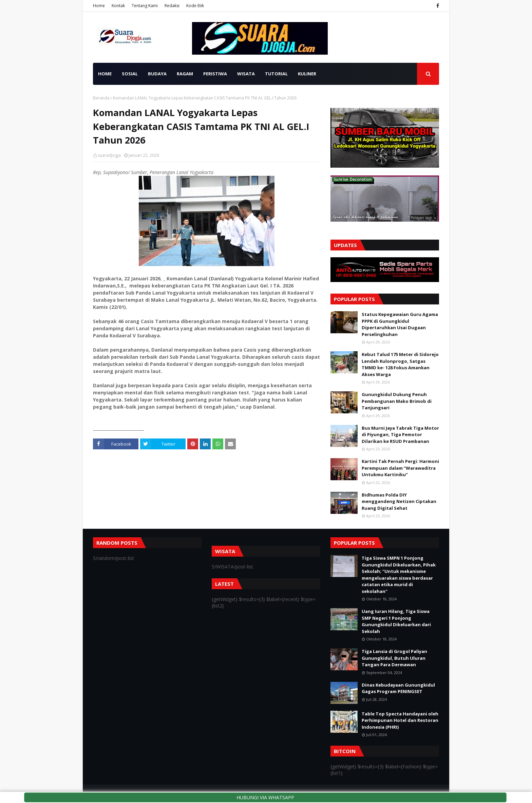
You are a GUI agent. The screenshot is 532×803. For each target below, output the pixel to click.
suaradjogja (109, 155)
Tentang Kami (145, 6)
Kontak (118, 6)
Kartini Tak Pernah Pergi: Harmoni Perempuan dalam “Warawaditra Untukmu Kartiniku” (400, 468)
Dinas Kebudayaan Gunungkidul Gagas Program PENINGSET (398, 688)
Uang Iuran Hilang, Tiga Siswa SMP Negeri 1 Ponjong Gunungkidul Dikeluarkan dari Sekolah (396, 621)
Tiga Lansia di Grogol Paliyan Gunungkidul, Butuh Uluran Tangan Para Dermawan (394, 658)
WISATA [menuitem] (246, 74)
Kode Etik (195, 6)
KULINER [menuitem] (307, 74)
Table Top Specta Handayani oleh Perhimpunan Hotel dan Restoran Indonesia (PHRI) (400, 720)
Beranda (101, 98)
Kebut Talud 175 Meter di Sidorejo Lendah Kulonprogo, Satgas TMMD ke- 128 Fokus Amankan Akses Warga (400, 364)
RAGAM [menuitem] (185, 74)
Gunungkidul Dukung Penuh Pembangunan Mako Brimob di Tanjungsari (397, 401)
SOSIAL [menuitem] (130, 74)
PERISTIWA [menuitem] (215, 74)
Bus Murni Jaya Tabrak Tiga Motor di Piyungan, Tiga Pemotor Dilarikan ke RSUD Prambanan (400, 435)
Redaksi (172, 6)
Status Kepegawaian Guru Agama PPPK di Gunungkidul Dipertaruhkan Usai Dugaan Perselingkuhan (400, 324)
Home (99, 6)
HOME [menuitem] (105, 74)
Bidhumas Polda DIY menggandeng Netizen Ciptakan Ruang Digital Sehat (399, 501)
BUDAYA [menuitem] (157, 74)
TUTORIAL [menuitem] (276, 74)
